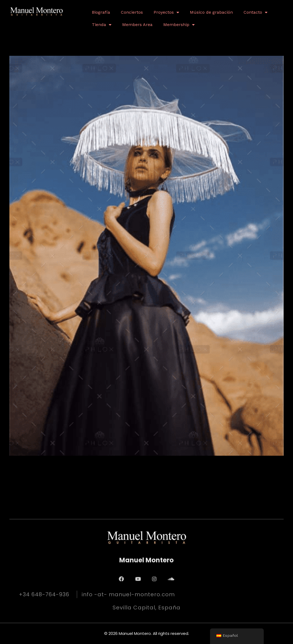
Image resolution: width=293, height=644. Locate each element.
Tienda (102, 25)
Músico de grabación (211, 12)
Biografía (101, 12)
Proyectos (166, 12)
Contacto (256, 12)
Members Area (137, 25)
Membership (179, 25)
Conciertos (132, 12)
